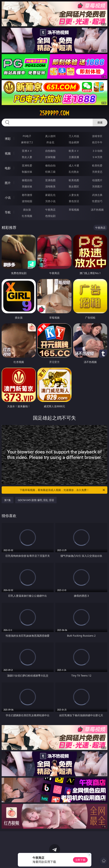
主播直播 (74, 157)
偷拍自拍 (50, 165)
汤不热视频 (97, 210)
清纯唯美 (50, 186)
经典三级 (50, 172)
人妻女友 (74, 195)
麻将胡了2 (27, 142)
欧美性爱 (97, 165)
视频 (8, 153)
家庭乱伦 (50, 195)
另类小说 (50, 201)
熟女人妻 (27, 157)
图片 (8, 183)
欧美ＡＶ (74, 151)
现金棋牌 (74, 142)
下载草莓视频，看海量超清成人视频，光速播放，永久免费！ (63, 490)
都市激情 (27, 195)
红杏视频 (27, 216)
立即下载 (80, 860)
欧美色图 (74, 180)
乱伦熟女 (74, 172)
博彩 (8, 139)
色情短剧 (50, 216)
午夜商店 (50, 210)
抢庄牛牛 (97, 142)
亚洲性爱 (27, 165)
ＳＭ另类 (97, 157)
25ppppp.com (54, 113)
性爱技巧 (97, 201)
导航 (8, 212)
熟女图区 (74, 186)
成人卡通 (74, 165)
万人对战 (74, 136)
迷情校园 (27, 201)
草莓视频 (74, 210)
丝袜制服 (50, 157)
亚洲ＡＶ (27, 151)
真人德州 (50, 136)
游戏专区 (97, 136)
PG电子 (27, 136)
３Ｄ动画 (97, 151)
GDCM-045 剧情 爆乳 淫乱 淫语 (36, 500)
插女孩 (27, 210)
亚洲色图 (50, 180)
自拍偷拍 (50, 151)
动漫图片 (97, 180)
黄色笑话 (74, 201)
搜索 (100, 122)
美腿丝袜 (27, 186)
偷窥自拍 (27, 180)
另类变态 (97, 172)
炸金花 (50, 142)
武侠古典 (97, 195)
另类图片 (97, 186)
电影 (8, 168)
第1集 (8, 500)
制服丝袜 (27, 172)
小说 (8, 198)
